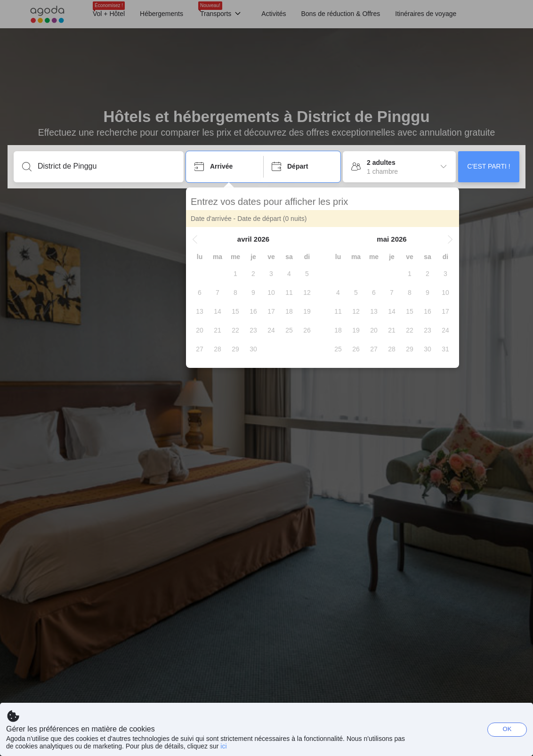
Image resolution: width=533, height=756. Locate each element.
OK (507, 729)
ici (223, 746)
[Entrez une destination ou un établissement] (106, 166)
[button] (195, 239)
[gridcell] (235, 274)
